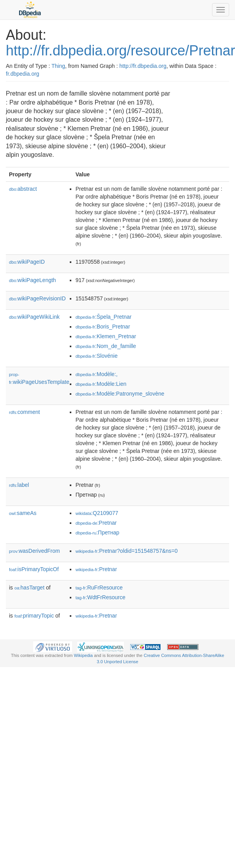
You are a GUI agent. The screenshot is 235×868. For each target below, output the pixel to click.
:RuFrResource (99, 588)
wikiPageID (27, 262)
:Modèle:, (97, 374)
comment (24, 412)
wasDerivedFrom (34, 551)
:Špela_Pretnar (104, 317)
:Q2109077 (97, 513)
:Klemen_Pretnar (106, 336)
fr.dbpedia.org (23, 74)
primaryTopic (34, 616)
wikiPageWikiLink (34, 317)
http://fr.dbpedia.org (143, 66)
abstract (23, 189)
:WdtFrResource (101, 597)
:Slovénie (97, 356)
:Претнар (97, 533)
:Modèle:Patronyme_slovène (120, 394)
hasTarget (29, 588)
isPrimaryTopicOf (34, 569)
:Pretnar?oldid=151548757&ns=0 (127, 551)
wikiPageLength (33, 280)
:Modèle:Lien (101, 384)
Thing (58, 66)
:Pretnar (96, 523)
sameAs (23, 513)
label (19, 485)
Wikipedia (84, 655)
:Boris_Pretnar (103, 327)
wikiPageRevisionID (37, 298)
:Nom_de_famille (106, 346)
